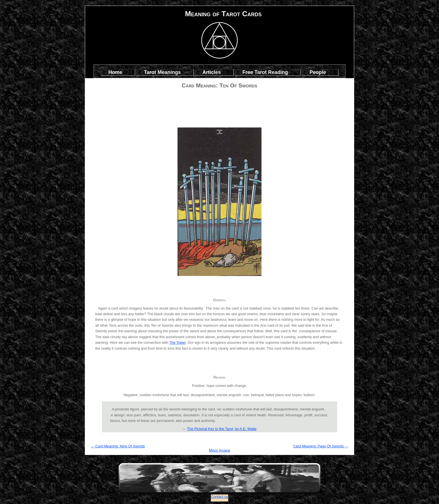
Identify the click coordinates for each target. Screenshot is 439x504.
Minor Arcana (219, 450)
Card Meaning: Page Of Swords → (321, 446)
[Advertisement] (219, 101)
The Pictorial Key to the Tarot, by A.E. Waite (222, 429)
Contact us (219, 497)
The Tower (177, 342)
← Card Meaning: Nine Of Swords (118, 446)
